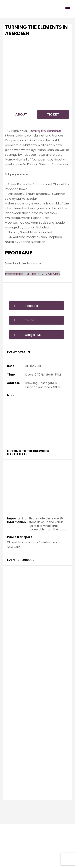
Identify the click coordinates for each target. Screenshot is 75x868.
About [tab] (21, 114)
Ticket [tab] (53, 114)
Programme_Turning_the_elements (33, 274)
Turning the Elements (45, 131)
